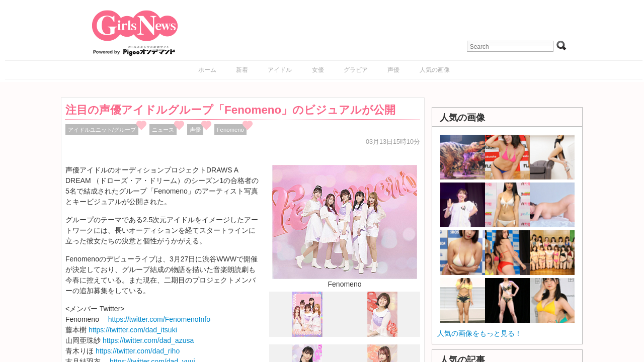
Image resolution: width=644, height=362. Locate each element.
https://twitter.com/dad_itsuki (133, 330)
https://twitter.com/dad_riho (138, 351)
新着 (242, 70)
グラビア (356, 70)
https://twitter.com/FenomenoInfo (159, 319)
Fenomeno (230, 130)
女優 (318, 70)
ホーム (207, 70)
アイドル (280, 70)
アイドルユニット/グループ (102, 130)
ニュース (163, 130)
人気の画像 (435, 70)
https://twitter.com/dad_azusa (148, 340)
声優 (393, 70)
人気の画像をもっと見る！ (479, 333)
